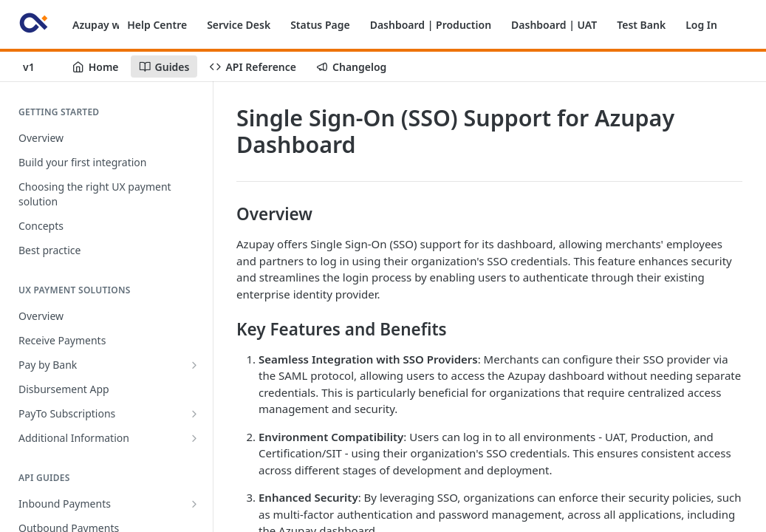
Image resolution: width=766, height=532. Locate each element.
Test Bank (641, 25)
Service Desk (239, 25)
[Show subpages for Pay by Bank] (194, 365)
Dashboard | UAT (554, 25)
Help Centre (157, 25)
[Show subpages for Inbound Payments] (194, 504)
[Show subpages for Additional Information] (194, 438)
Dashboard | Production (431, 25)
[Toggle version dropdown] (38, 66)
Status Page (320, 25)
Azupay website (112, 25)
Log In (701, 25)
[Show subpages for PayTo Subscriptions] (194, 414)
